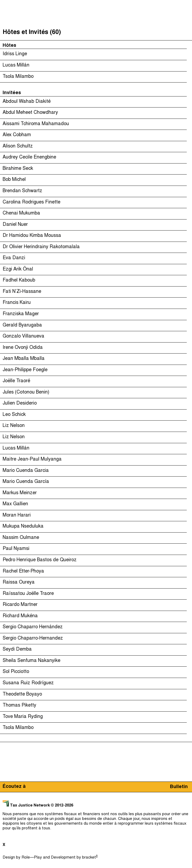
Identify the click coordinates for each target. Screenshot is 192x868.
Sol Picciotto (16, 672)
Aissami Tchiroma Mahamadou (36, 124)
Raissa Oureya (19, 583)
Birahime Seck (18, 169)
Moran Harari (17, 515)
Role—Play (32, 858)
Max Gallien (15, 504)
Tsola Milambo (18, 728)
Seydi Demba (17, 650)
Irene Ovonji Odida (23, 348)
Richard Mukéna (20, 616)
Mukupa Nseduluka (23, 527)
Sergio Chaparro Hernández (33, 627)
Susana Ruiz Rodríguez (28, 683)
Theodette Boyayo (22, 695)
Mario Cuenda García (26, 482)
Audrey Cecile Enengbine (29, 157)
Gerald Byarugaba (22, 325)
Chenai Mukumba (21, 213)
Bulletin (179, 787)
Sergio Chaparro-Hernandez (33, 639)
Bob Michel (14, 180)
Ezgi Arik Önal (18, 269)
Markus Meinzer (20, 493)
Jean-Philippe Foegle (25, 370)
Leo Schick (14, 415)
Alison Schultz (18, 146)
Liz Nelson (14, 426)
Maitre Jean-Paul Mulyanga (32, 459)
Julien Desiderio (20, 404)
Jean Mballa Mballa (24, 359)
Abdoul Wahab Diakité (27, 102)
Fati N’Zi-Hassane (22, 292)
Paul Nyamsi (16, 549)
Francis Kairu (17, 303)
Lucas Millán (16, 448)
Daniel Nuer (15, 225)
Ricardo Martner (20, 605)
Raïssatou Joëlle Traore (28, 594)
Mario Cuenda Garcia (26, 471)
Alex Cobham (17, 135)
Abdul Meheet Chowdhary (30, 113)
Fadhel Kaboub (19, 280)
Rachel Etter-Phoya (23, 571)
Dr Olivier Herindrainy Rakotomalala (41, 247)
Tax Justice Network (27, 806)
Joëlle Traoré (16, 381)
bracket (90, 858)
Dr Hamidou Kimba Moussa (32, 236)
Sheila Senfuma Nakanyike (31, 661)
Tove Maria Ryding (23, 717)
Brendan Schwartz (22, 191)
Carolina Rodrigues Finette (31, 202)
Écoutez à (14, 787)
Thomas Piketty (19, 706)
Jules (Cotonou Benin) (26, 392)
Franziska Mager (21, 314)
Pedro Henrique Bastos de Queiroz (40, 560)
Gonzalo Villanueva (23, 336)
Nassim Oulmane (21, 538)
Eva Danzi (14, 258)
